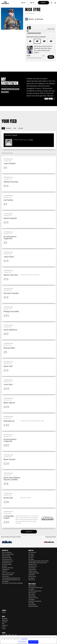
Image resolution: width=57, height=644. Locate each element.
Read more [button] (49, 99)
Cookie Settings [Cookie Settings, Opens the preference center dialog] (22, 642)
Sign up (32, 3)
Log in (31, 140)
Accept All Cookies (33, 642)
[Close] (55, 638)
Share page (39, 19)
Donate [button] (43, 3)
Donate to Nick (51, 57)
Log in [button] (23, 3)
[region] (28, 640)
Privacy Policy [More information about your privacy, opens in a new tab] (24, 639)
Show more (29, 532)
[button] (55, 3)
